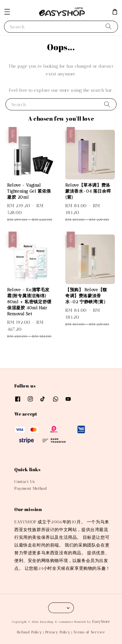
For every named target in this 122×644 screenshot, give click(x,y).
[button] (7, 12)
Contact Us (25, 482)
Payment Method (31, 489)
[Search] (109, 27)
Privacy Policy (58, 632)
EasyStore (101, 622)
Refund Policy (29, 632)
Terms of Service (89, 632)
